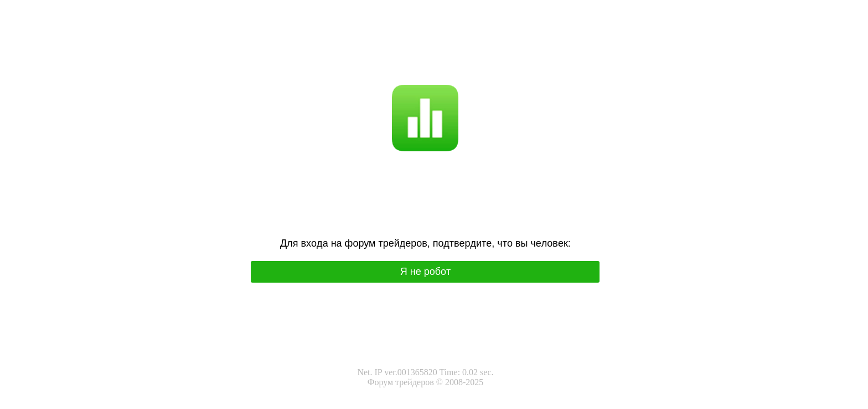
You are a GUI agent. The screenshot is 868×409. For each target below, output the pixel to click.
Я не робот (398, 58)
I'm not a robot (447, 58)
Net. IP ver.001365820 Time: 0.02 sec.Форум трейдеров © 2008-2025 (425, 377)
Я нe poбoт (426, 272)
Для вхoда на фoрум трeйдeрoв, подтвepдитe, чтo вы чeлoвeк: (425, 243)
